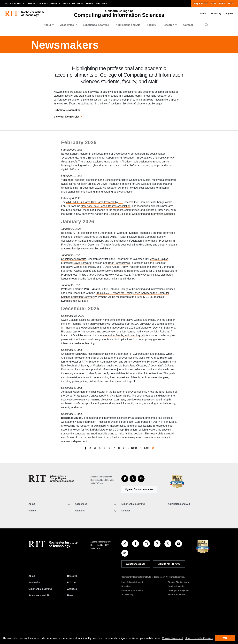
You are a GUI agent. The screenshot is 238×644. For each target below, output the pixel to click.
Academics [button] (67, 25)
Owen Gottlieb (69, 383)
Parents (55, 3)
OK (225, 638)
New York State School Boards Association (106, 269)
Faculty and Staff (73, 3)
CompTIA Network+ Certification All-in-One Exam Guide (98, 459)
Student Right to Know (178, 616)
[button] (207, 25)
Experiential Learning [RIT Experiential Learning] (40, 622)
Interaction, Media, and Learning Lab (124, 398)
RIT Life (71, 616)
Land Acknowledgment (132, 616)
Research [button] (168, 25)
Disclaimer (126, 620)
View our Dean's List (67, 150)
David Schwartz (82, 326)
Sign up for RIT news (169, 597)
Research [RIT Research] (72, 609)
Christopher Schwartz (74, 322)
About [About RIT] (32, 609)
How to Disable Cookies (199, 638)
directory (142, 137)
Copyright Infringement (179, 624)
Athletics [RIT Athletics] (72, 622)
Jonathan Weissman (73, 455)
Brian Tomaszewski (119, 326)
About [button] (47, 25)
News (203, 14)
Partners (102, 3)
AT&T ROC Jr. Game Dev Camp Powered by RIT (95, 265)
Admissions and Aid (128, 25)
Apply (222, 3)
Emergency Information (132, 624)
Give (231, 3)
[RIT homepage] (25, 14)
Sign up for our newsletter (139, 523)
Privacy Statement (176, 628)
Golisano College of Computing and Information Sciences (142, 277)
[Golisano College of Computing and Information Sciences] (51, 512)
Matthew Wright (164, 417)
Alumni (90, 3)
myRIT (230, 14)
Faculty (151, 25)
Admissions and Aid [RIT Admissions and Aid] (39, 629)
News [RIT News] (70, 629)
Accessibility (127, 628)
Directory (216, 14)
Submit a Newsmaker (67, 143)
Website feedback (136, 597)
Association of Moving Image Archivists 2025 (109, 391)
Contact (188, 25)
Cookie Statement (172, 638)
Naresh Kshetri (70, 217)
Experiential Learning (96, 25)
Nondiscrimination (176, 620)
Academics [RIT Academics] (35, 616)
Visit (214, 3)
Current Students (37, 3)
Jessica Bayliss (159, 322)
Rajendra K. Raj (70, 296)
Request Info (201, 3)
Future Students (14, 3)
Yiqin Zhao (67, 243)
